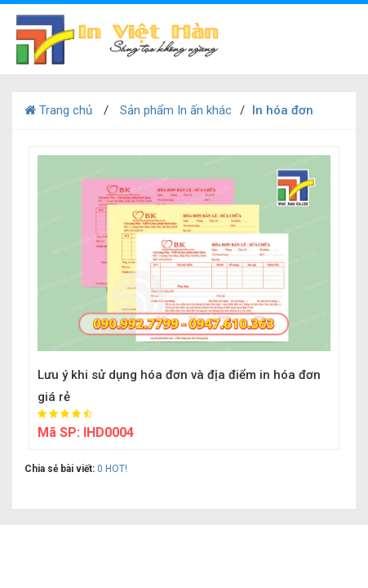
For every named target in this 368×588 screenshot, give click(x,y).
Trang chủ (58, 110)
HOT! (116, 469)
